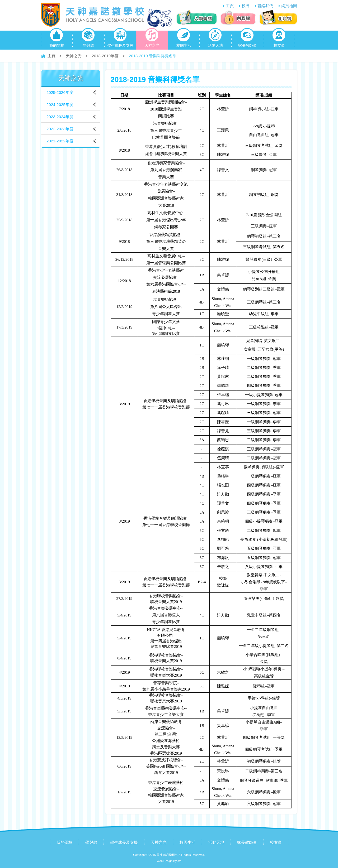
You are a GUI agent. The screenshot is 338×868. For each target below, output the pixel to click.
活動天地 (215, 39)
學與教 (88, 39)
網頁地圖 (289, 6)
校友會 (279, 39)
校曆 (246, 6)
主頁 (230, 6)
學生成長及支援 (120, 39)
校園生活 (184, 39)
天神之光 (152, 39)
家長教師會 (247, 39)
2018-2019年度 (105, 56)
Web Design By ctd (169, 861)
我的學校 (57, 39)
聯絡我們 (265, 6)
